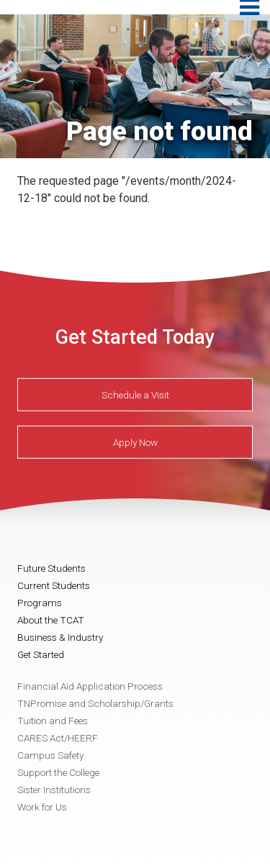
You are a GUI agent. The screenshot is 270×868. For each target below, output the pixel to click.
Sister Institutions (54, 790)
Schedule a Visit (135, 395)
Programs (40, 603)
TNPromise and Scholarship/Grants (95, 703)
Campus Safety (50, 755)
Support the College (58, 772)
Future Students (51, 568)
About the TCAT (51, 620)
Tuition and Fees (53, 721)
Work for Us (42, 807)
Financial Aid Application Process (90, 686)
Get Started (41, 654)
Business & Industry (60, 637)
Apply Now (135, 442)
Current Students (54, 585)
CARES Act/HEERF (58, 738)
